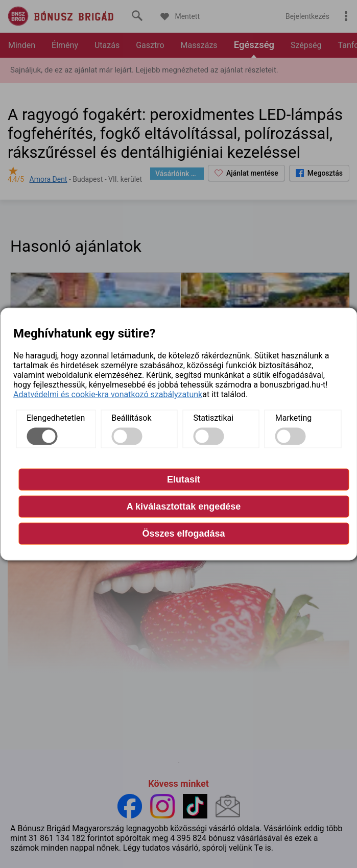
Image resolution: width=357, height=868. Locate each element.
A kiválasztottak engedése (184, 506)
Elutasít (184, 479)
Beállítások (131, 417)
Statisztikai (214, 417)
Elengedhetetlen (56, 417)
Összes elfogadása (183, 533)
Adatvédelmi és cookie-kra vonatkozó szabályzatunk (108, 394)
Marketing (293, 417)
